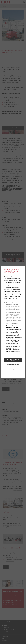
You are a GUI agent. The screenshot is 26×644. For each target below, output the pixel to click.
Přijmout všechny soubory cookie (13, 360)
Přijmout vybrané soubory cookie (13, 365)
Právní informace (13, 370)
